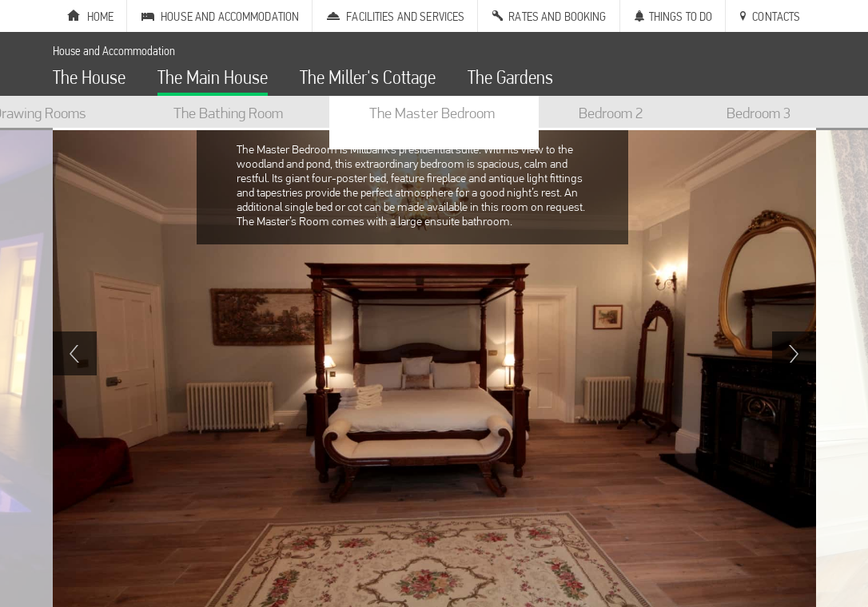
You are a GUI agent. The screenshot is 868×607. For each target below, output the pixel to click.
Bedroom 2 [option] (611, 113)
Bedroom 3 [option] (759, 113)
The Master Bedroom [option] (432, 113)
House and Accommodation (230, 16)
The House (89, 79)
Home (101, 16)
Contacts (776, 16)
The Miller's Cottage (368, 79)
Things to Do (681, 16)
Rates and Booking (557, 16)
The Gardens (510, 79)
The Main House (213, 79)
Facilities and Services (405, 16)
